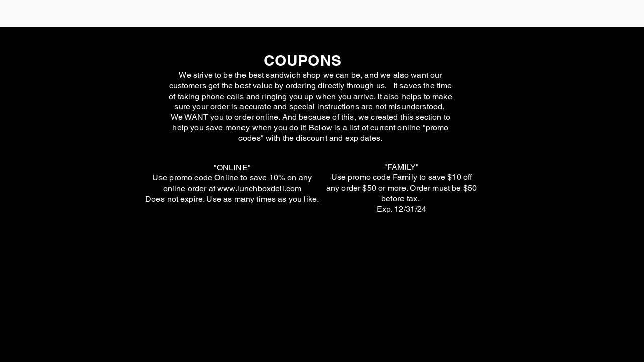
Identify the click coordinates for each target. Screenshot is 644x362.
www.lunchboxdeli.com (259, 188)
